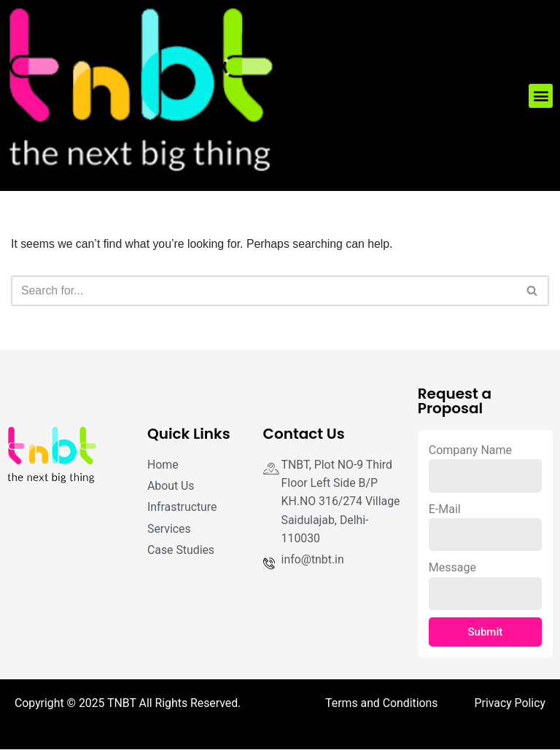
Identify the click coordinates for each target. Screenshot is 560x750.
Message (452, 568)
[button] (541, 96)
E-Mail (445, 509)
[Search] (264, 291)
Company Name (470, 450)
